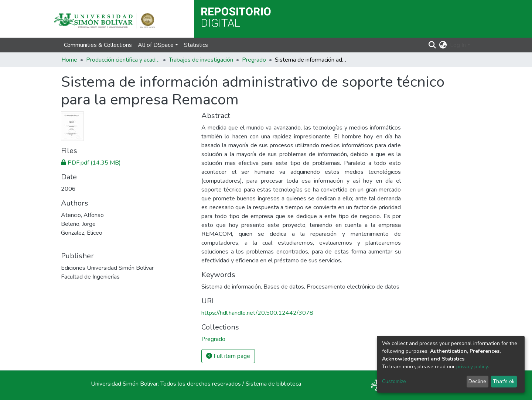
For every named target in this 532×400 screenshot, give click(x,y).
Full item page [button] (228, 356)
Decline (477, 381)
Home (69, 60)
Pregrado (254, 60)
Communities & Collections (98, 45)
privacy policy (472, 367)
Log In (458, 45)
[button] (443, 45)
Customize (394, 381)
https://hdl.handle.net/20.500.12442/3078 (257, 313)
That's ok (504, 381)
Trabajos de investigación (201, 60)
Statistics (196, 45)
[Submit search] (432, 45)
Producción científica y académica (123, 60)
